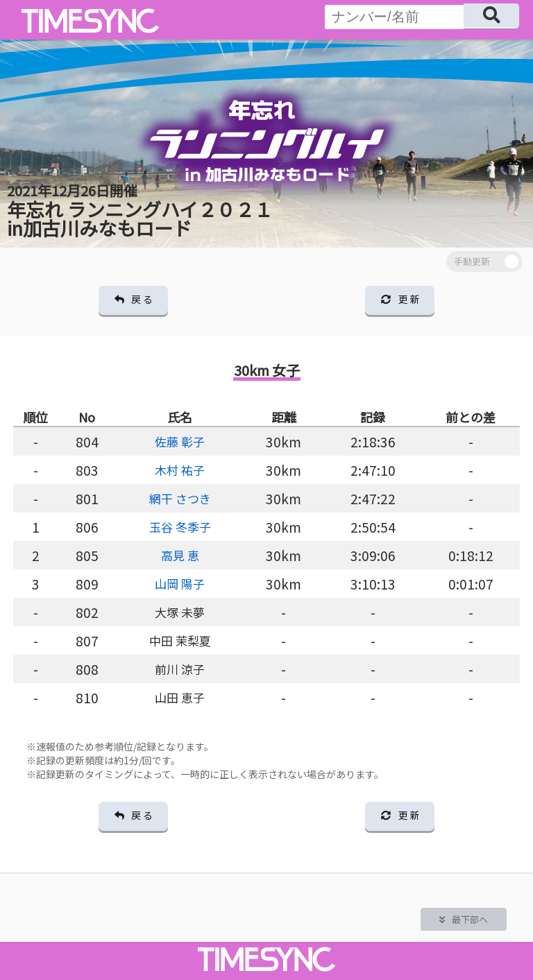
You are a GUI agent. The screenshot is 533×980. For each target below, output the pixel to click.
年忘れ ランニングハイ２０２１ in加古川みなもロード (140, 211)
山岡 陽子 (180, 584)
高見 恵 (180, 555)
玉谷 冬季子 (180, 527)
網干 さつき (180, 498)
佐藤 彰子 (180, 441)
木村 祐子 (180, 470)
